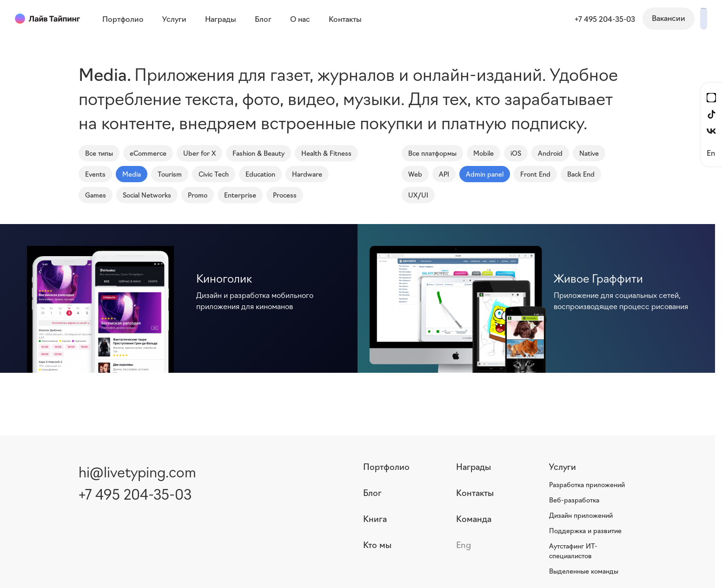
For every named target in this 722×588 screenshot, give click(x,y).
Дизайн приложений (581, 515)
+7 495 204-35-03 (545, 19)
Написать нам (674, 18)
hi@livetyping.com (137, 471)
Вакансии (609, 18)
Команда (474, 518)
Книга (375, 518)
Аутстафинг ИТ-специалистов (573, 551)
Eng (464, 544)
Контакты (475, 492)
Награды (474, 466)
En (711, 152)
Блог (372, 492)
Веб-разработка (574, 500)
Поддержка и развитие (585, 530)
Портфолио (386, 466)
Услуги (563, 466)
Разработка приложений (587, 484)
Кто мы (377, 544)
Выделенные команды (584, 571)
